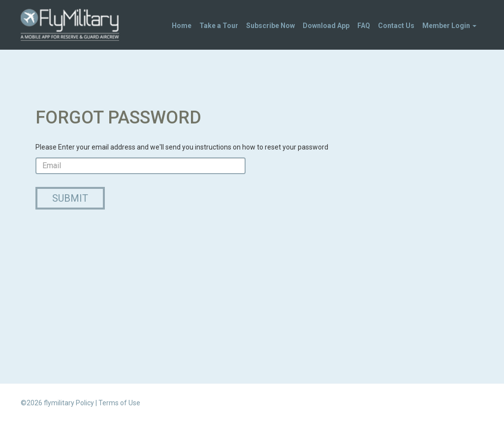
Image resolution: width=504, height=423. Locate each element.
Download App (326, 26)
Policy (85, 403)
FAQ (364, 26)
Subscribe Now (270, 26)
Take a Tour (219, 26)
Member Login (449, 26)
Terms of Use (119, 403)
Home (182, 26)
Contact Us (396, 26)
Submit (70, 198)
